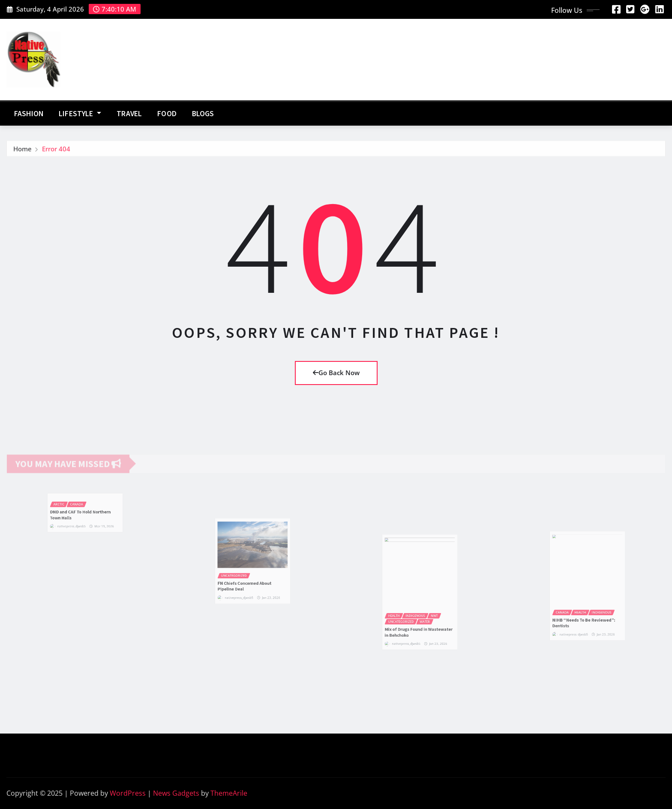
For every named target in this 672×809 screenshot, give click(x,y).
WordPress (128, 793)
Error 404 (56, 151)
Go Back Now (336, 373)
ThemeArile (229, 793)
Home (22, 151)
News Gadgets (176, 793)
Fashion (29, 114)
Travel (129, 114)
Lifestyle (80, 114)
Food (167, 114)
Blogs (203, 114)
